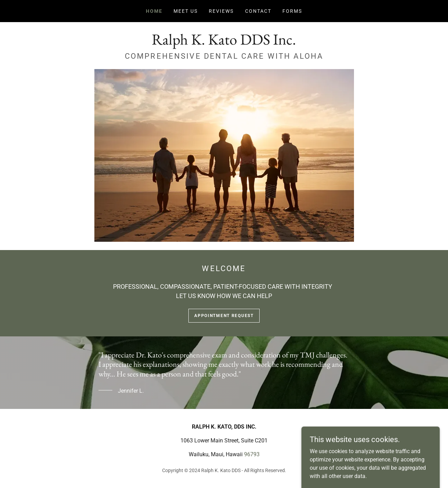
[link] (224, 43)
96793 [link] (252, 454)
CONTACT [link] (258, 11)
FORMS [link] (292, 11)
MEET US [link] (186, 11)
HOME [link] (154, 11)
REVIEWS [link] (221, 11)
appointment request (224, 316)
